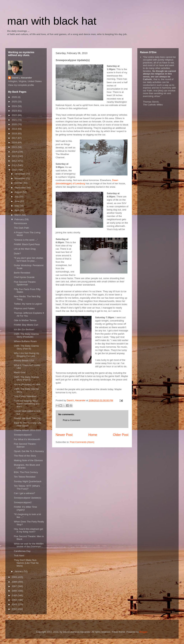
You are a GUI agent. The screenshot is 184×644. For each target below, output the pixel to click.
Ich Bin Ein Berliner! (24, 329)
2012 (15, 161)
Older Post (121, 435)
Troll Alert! (19, 556)
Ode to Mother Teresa (25, 320)
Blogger (143, 632)
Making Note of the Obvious (28, 460)
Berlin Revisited (22, 273)
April (17, 210)
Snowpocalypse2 (23, 502)
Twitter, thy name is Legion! (28, 304)
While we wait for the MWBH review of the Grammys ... (29, 545)
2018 (15, 134)
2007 (15, 586)
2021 (15, 120)
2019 (15, 129)
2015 (15, 147)
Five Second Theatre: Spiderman (25, 283)
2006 (15, 591)
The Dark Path (21, 228)
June (17, 201)
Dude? (17, 253)
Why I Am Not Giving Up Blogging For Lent (26, 355)
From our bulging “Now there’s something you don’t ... (27, 404)
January (19, 571)
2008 (15, 582)
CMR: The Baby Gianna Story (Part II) (26, 378)
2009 (15, 577)
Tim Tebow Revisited (25, 477)
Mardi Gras (20, 372)
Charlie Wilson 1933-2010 (27, 430)
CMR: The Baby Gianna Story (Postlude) (26, 335)
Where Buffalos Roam (25, 341)
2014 (15, 152)
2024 (15, 106)
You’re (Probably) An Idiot (27, 384)
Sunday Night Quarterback (28, 481)
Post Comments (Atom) (82, 442)
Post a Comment (72, 420)
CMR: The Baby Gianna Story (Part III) (26, 347)
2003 (15, 604)
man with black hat (52, 21)
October (19, 183)
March (18, 215)
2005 (15, 595)
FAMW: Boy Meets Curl (26, 325)
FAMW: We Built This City (27, 418)
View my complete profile (21, 85)
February (20, 219)
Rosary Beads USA (24, 361)
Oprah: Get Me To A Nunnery (29, 451)
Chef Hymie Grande (24, 277)
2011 (15, 165)
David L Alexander (22, 78)
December (20, 174)
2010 (15, 170)
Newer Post (64, 435)
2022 (15, 115)
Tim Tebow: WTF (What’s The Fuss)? (27, 487)
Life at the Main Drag (25, 249)
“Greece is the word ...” (26, 240)
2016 (15, 143)
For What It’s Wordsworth (27, 439)
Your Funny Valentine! (25, 396)
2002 (15, 609)
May (17, 206)
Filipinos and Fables (24, 308)
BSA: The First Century (26, 472)
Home (93, 435)
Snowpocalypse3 (23, 435)
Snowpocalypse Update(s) (27, 498)
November (20, 178)
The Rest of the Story (25, 456)
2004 (15, 600)
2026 (15, 97)
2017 (15, 138)
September (21, 188)
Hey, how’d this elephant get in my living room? (28, 530)
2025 (15, 102)
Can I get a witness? (24, 493)
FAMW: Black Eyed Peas (27, 244)
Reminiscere (20, 223)
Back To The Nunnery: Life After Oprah (28, 424)
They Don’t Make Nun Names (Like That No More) (26, 563)
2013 (15, 156)
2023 (15, 111)
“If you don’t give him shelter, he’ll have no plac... (29, 259)
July (17, 197)
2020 (15, 124)
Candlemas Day (22, 551)
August (18, 192)
